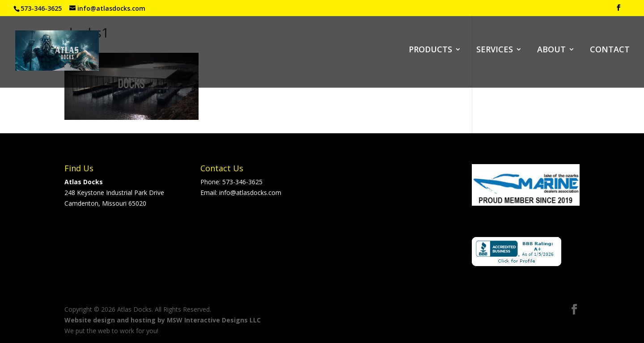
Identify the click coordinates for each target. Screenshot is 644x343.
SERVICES (495, 50)
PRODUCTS (430, 50)
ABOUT (551, 50)
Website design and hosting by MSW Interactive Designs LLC (163, 320)
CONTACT (610, 50)
